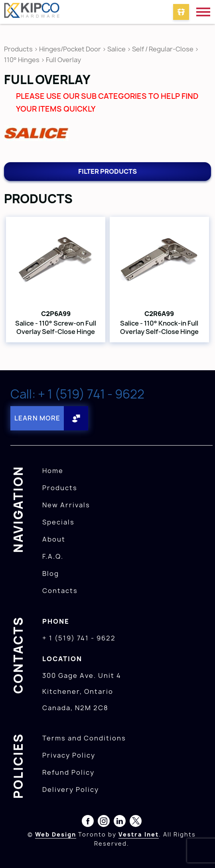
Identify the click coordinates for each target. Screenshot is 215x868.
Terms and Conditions (84, 738)
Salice (117, 49)
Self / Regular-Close (163, 49)
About (54, 539)
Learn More (37, 418)
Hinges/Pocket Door (70, 49)
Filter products (107, 171)
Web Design (56, 834)
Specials (58, 522)
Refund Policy (68, 772)
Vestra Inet (139, 834)
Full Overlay (63, 60)
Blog (51, 573)
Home (53, 471)
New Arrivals (66, 505)
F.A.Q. (53, 556)
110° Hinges (22, 60)
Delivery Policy (71, 789)
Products (18, 49)
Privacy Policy (69, 755)
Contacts (60, 591)
